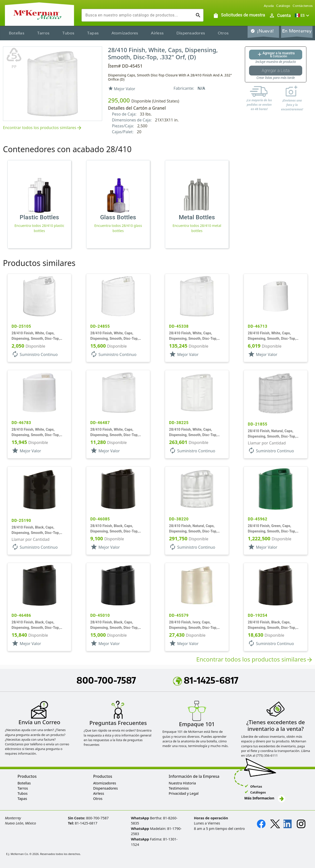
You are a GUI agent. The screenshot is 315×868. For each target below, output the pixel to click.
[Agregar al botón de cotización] (276, 55)
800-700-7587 (106, 680)
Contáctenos (303, 6)
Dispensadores (191, 33)
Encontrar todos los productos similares (43, 128)
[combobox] (139, 15)
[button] (303, 15)
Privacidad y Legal (184, 793)
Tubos (68, 33)
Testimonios (179, 788)
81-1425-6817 (206, 680)
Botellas (17, 33)
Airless (157, 33)
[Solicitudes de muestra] (239, 15)
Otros (223, 33)
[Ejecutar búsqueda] (198, 15)
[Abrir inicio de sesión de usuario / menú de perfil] (280, 15)
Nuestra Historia (182, 783)
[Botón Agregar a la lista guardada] (276, 71)
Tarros (43, 33)
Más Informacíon (265, 798)
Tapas (93, 33)
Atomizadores (125, 33)
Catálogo (283, 6)
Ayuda (269, 6)
